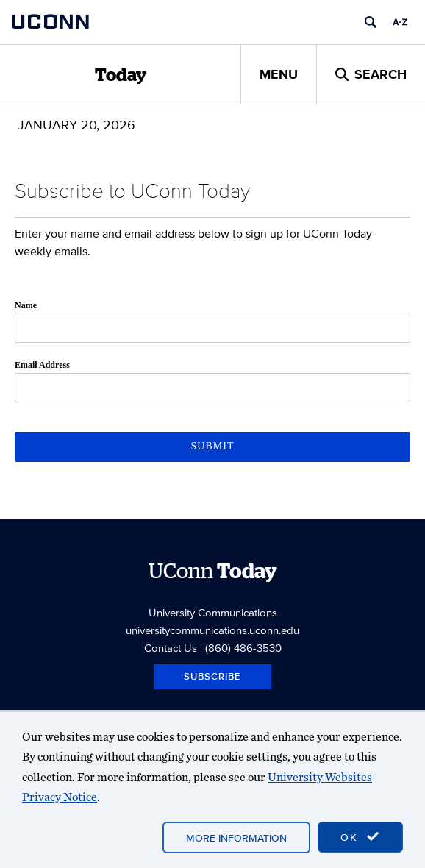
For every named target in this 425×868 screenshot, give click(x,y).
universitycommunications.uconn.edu (213, 630)
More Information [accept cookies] (236, 838)
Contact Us (171, 648)
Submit (213, 446)
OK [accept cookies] (360, 837)
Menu (279, 74)
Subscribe (213, 676)
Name (26, 305)
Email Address (42, 365)
